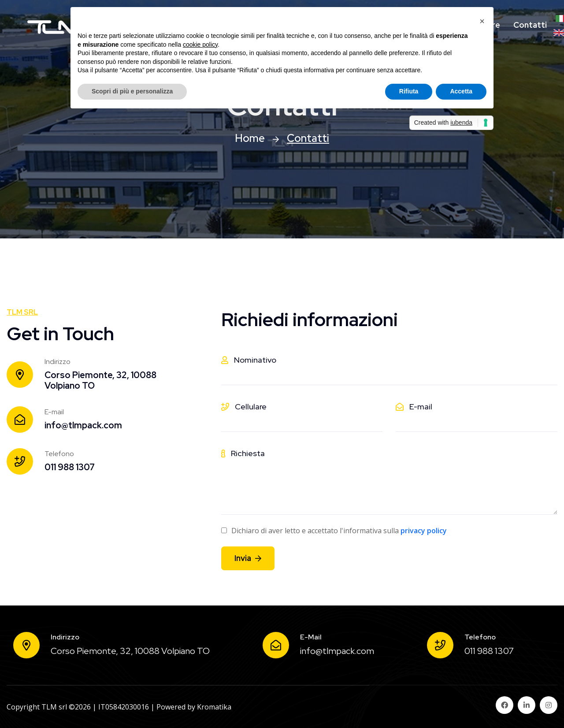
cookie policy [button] (200, 45)
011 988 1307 (70, 467)
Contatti (530, 25)
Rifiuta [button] (409, 91)
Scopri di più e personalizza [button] (132, 91)
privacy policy (424, 531)
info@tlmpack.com (83, 425)
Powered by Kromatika (194, 707)
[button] (482, 21)
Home (250, 138)
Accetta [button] (461, 91)
